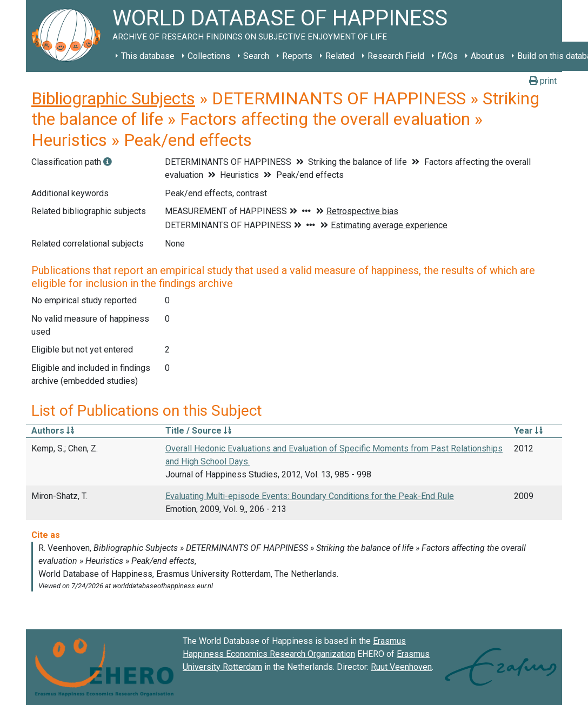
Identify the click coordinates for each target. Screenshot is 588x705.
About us (487, 56)
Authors (53, 431)
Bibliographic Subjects (113, 98)
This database (148, 56)
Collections (209, 56)
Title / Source (198, 431)
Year (528, 431)
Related (340, 56)
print (543, 81)
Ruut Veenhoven (401, 667)
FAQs (447, 56)
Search (256, 56)
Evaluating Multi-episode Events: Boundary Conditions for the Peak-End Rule (310, 496)
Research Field (396, 56)
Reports (297, 56)
